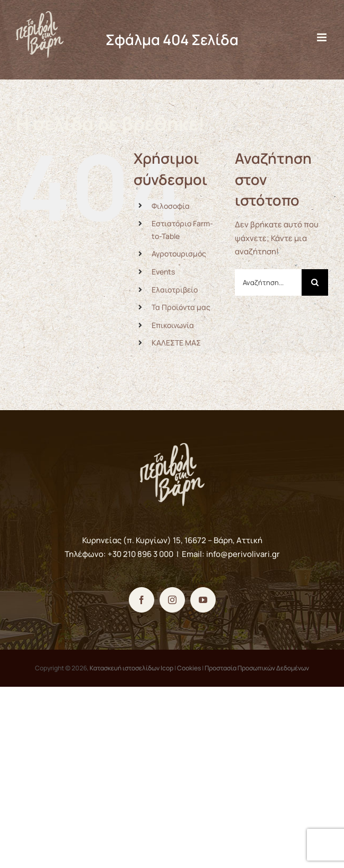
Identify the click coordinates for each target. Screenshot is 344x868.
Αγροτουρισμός (179, 254)
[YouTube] (203, 600)
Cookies (189, 668)
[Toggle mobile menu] (323, 37)
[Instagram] (172, 600)
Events (163, 272)
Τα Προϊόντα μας (181, 307)
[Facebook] (142, 600)
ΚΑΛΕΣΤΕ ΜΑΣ (176, 343)
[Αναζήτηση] (315, 282)
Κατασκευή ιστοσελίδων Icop (131, 668)
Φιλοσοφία (171, 206)
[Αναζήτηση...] (268, 282)
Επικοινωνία (173, 325)
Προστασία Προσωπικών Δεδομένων (257, 668)
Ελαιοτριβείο (175, 290)
